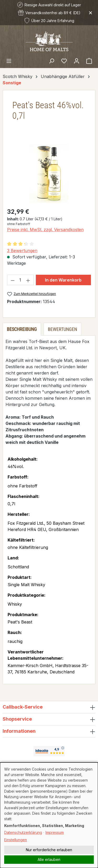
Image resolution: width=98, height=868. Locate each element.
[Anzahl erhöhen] (28, 280)
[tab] (22, 329)
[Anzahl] (21, 280)
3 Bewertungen (22, 251)
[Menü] (9, 61)
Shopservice (17, 719)
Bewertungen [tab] (62, 329)
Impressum (55, 832)
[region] (49, 173)
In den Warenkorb (63, 280)
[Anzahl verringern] (13, 280)
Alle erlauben (49, 859)
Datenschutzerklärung (23, 832)
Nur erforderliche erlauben (49, 850)
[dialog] (49, 815)
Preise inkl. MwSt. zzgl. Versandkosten (45, 230)
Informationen (19, 731)
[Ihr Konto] (77, 61)
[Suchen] (51, 61)
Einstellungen (16, 840)
